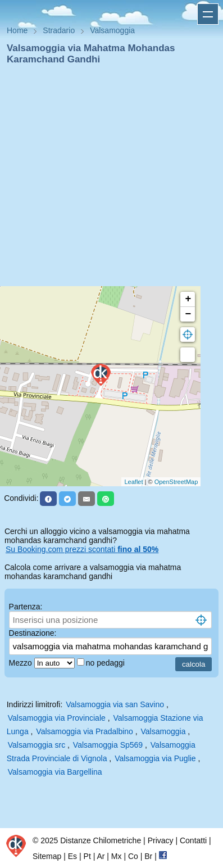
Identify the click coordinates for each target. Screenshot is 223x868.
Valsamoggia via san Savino (115, 704)
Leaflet (133, 482)
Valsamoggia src (37, 745)
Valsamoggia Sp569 (108, 745)
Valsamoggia (163, 731)
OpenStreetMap (176, 482)
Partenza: (26, 607)
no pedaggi (106, 663)
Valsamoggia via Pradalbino (85, 731)
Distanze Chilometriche (101, 840)
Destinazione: (33, 633)
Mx (117, 856)
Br (148, 856)
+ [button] (188, 299)
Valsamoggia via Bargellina (55, 772)
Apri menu (208, 14)
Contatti (193, 840)
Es (72, 856)
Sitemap (47, 856)
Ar (101, 856)
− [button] (188, 314)
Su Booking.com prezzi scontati (82, 549)
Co (133, 856)
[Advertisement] (107, 179)
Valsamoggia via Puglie (155, 758)
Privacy (161, 840)
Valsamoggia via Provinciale (57, 718)
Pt (87, 856)
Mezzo (22, 663)
